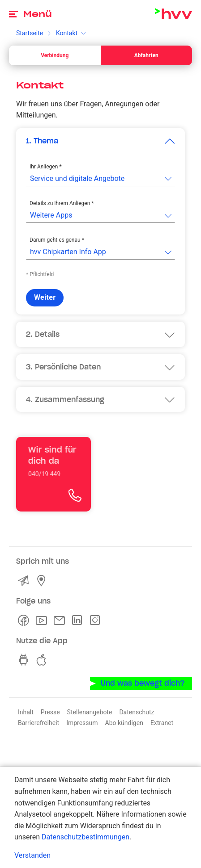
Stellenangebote (90, 712)
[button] (100, 141)
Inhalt (26, 712)
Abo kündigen (124, 723)
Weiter (45, 297)
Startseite (30, 33)
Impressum (82, 723)
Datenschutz (137, 712)
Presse (50, 712)
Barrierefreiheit (38, 723)
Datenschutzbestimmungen (86, 837)
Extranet (162, 723)
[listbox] (100, 179)
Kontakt (67, 33)
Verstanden (32, 855)
